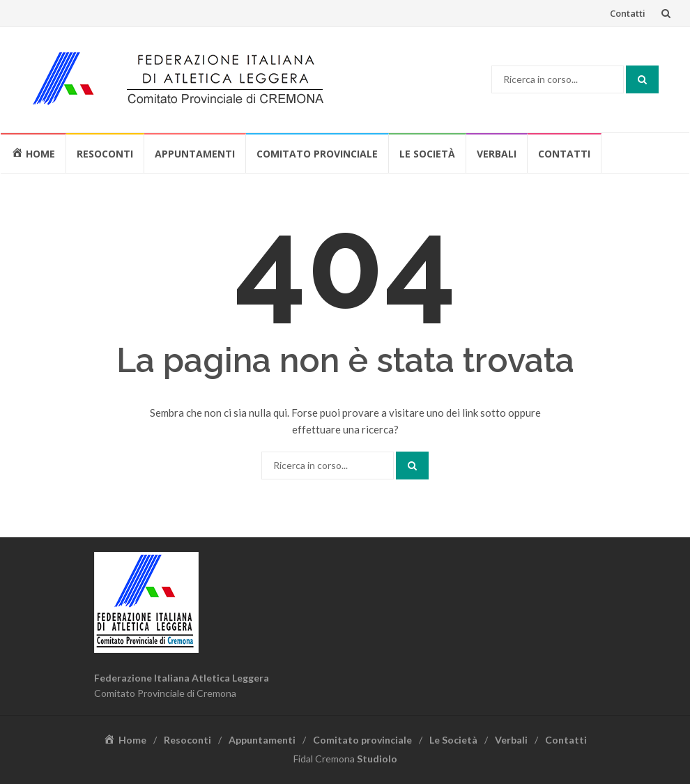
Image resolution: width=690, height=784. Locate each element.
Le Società (427, 154)
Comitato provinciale (317, 154)
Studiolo (377, 759)
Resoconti (105, 154)
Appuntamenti (195, 154)
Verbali (497, 154)
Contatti (628, 13)
